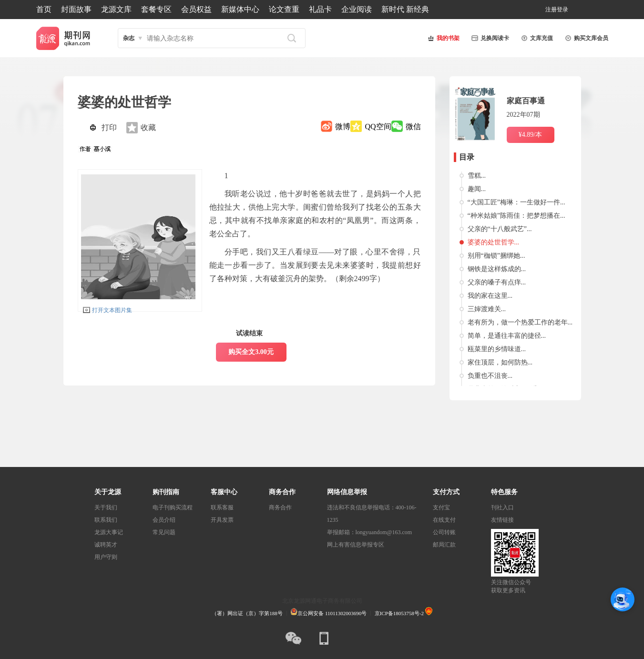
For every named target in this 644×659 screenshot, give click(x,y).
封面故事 (76, 9)
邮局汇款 (444, 545)
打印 (109, 127)
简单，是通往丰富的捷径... (507, 336)
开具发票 (222, 520)
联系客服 (222, 507)
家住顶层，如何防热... (500, 362)
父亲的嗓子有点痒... (497, 282)
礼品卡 (320, 9)
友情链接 (502, 520)
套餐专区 (156, 9)
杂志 (129, 38)
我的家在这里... (490, 296)
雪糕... (477, 176)
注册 (551, 10)
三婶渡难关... (487, 309)
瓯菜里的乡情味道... (497, 349)
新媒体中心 (240, 9)
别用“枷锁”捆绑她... (496, 256)
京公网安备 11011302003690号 (328, 613)
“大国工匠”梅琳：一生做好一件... (516, 202)
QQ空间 (378, 127)
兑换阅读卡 (489, 38)
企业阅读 (357, 9)
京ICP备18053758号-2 (399, 613)
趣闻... (477, 189)
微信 (413, 127)
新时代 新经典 (405, 9)
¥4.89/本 (530, 135)
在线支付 (444, 520)
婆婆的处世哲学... (494, 242)
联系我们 (106, 520)
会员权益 (196, 9)
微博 (343, 127)
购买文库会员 (585, 38)
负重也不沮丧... (490, 376)
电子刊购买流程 (173, 507)
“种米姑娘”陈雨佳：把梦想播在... (516, 216)
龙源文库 (116, 9)
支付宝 (441, 507)
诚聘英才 (106, 545)
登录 (562, 10)
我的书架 (442, 38)
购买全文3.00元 (251, 352)
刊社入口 (502, 507)
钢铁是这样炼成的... (497, 269)
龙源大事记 (109, 532)
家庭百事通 (526, 101)
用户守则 (106, 557)
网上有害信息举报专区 (356, 545)
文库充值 (536, 38)
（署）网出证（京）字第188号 (247, 613)
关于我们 (106, 507)
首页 (44, 9)
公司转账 (444, 532)
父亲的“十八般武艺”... (500, 229)
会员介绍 (164, 520)
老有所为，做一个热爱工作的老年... (520, 322)
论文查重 (284, 9)
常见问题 (164, 532)
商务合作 (280, 507)
